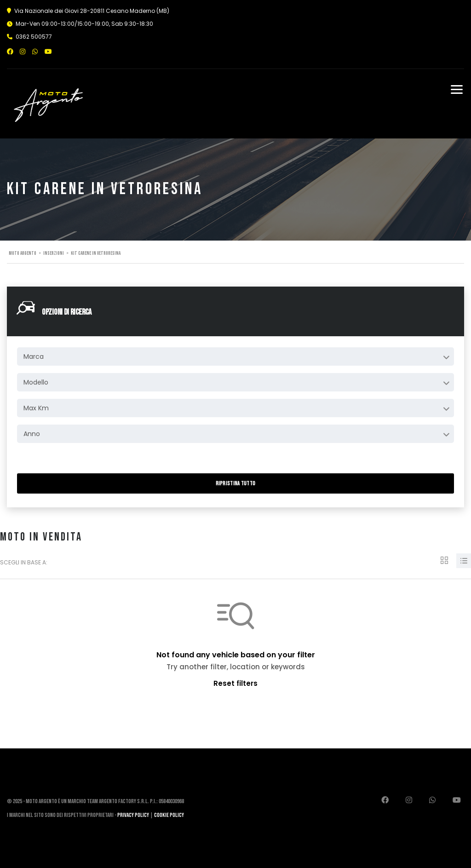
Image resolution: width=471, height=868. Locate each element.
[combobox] (235, 356)
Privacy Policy (133, 815)
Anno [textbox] (32, 434)
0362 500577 (34, 37)
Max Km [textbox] (36, 408)
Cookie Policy (169, 815)
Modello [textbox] (36, 382)
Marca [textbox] (34, 356)
